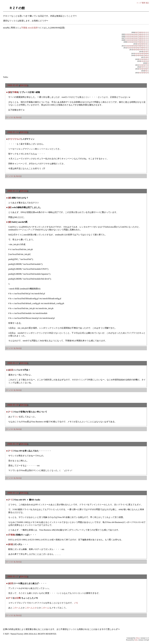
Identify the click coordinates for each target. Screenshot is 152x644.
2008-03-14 (13, 132)
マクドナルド (15, 139)
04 (132, 34)
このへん (17, 608)
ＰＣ (11, 412)
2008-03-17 (13, 363)
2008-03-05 (13, 85)
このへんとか (31, 608)
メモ (76, 603)
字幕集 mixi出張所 (29, 28)
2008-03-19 (13, 444)
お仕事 (17, 598)
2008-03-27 (13, 576)
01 (126, 34)
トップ (139, 3)
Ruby (136, 640)
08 (140, 32)
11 (146, 32)
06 (136, 32)
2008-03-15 (13, 191)
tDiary (138, 638)
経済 (11, 370)
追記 (147, 3)
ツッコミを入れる (14, 117)
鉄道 (11, 544)
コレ (17, 417)
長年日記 (24, 85)
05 (134, 34)
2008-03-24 (13, 493)
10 (144, 32)
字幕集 (15, 92)
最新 (144, 3)
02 (128, 34)
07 (138, 32)
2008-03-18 (13, 405)
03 (130, 34)
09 (142, 32)
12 (148, 32)
